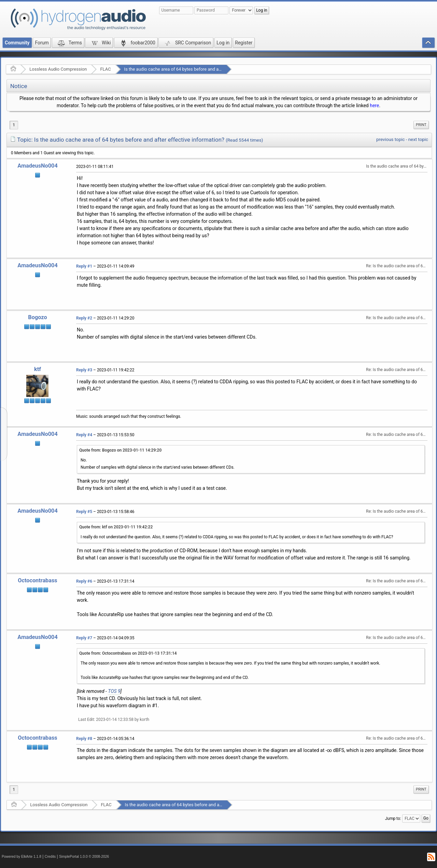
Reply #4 (84, 435)
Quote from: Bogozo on (120, 450)
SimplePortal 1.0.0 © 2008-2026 (84, 857)
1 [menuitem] (14, 125)
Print (421, 125)
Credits (50, 857)
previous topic (390, 139)
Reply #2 (84, 318)
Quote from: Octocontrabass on (128, 653)
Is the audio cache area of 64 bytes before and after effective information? (197, 69)
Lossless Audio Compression (58, 69)
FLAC (105, 69)
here (374, 105)
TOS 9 (114, 691)
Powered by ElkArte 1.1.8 (22, 857)
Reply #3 (84, 370)
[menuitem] (421, 125)
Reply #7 (84, 638)
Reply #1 (84, 266)
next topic (418, 139)
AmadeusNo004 (38, 166)
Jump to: (393, 819)
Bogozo (37, 317)
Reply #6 (84, 581)
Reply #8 (84, 739)
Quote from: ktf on (116, 527)
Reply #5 (84, 512)
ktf (38, 369)
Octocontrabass (37, 580)
